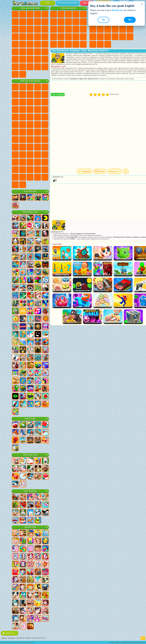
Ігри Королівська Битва (15, 22)
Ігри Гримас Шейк (45, 162)
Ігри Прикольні (130, 29)
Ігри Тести (83, 14)
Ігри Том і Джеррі (15, 132)
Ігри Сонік (45, 110)
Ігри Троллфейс (38, 95)
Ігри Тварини (30, 491)
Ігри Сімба (38, 155)
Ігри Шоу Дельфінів (15, 110)
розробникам (140, 642)
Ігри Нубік (30, 147)
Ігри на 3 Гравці (130, 37)
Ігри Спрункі (38, 170)
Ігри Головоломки (123, 37)
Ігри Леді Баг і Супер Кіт (45, 95)
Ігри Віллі (15, 87)
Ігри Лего (23, 102)
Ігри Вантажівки (23, 29)
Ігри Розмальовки (68, 22)
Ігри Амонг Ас (15, 140)
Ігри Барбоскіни (15, 117)
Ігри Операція (76, 37)
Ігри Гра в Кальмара (30, 140)
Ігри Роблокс (30, 191)
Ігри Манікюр (68, 37)
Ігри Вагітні (83, 29)
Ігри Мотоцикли (45, 22)
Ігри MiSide (30, 177)
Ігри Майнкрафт (23, 22)
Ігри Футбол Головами (30, 59)
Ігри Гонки (38, 29)
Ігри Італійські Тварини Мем (15, 185)
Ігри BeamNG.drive (45, 67)
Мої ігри (100, 171)
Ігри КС (23, 67)
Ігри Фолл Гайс (38, 132)
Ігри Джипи (45, 52)
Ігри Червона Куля (30, 95)
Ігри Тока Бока (23, 155)
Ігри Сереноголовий (45, 132)
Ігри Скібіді (38, 162)
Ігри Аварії (38, 22)
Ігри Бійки (30, 29)
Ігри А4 (38, 140)
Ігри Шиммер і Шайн (38, 125)
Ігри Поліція (23, 37)
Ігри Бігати (23, 52)
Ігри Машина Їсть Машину (15, 44)
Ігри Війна (45, 59)
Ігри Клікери (100, 29)
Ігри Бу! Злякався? (38, 177)
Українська (9, 633)
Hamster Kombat (15, 170)
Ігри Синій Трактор (30, 132)
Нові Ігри (87, 3)
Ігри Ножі (115, 29)
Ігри (48, 3)
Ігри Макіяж (83, 37)
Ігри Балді (45, 140)
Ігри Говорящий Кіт (38, 87)
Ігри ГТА (23, 44)
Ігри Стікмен (15, 29)
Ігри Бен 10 (15, 125)
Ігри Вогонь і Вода (68, 14)
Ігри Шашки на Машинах (23, 74)
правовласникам (128, 642)
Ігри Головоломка (45, 155)
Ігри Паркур (15, 59)
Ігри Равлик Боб (23, 95)
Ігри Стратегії (30, 14)
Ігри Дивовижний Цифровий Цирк (23, 170)
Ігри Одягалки (54, 29)
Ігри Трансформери (30, 170)
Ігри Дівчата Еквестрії (61, 14)
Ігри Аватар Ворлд (30, 155)
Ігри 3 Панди (23, 110)
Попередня (84, 171)
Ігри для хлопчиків (68, 3)
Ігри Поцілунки (68, 29)
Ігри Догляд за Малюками (68, 44)
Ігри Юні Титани (23, 132)
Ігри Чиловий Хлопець (23, 177)
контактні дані (115, 642)
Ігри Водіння (38, 59)
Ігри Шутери (15, 52)
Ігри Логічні (93, 29)
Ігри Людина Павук (38, 117)
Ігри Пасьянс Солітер (108, 29)
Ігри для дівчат (69, 8)
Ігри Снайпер (45, 29)
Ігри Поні (54, 14)
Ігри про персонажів (30, 81)
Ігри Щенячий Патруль (30, 87)
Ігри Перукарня (61, 29)
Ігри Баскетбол (100, 44)
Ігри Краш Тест (38, 67)
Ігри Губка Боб (23, 87)
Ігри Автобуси (45, 44)
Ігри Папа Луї (76, 29)
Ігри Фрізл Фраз (45, 117)
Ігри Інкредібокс (45, 170)
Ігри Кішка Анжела (76, 22)
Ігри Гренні (15, 147)
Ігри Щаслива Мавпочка (45, 125)
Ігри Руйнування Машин (15, 74)
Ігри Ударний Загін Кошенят (23, 117)
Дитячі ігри (30, 527)
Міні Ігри (93, 37)
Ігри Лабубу (23, 185)
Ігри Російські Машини (30, 44)
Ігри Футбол (23, 14)
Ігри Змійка (115, 37)
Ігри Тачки (30, 110)
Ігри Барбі (76, 14)
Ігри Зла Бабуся (15, 102)
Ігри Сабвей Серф (30, 102)
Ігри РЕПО (45, 177)
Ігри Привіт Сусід (38, 147)
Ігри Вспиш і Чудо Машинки (38, 110)
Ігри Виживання (38, 37)
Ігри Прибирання (83, 44)
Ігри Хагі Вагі (23, 147)
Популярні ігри (30, 212)
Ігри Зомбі (45, 14)
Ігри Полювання (38, 52)
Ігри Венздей (15, 162)
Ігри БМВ (30, 67)
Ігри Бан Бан (23, 162)
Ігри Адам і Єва (23, 125)
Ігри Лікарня (61, 37)
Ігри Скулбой (45, 147)
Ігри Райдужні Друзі (15, 155)
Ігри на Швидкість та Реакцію (100, 37)
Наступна (114, 171)
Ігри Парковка (15, 14)
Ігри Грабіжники (45, 37)
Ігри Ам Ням (45, 102)
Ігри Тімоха (15, 177)
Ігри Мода (61, 44)
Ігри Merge (60, 94)
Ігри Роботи (15, 37)
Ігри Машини (30, 22)
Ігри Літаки (23, 59)
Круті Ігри (93, 44)
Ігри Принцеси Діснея (54, 44)
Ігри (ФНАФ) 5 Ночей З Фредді (15, 95)
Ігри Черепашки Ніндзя (30, 125)
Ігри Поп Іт (123, 29)
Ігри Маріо (30, 117)
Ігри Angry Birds (38, 102)
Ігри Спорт (30, 419)
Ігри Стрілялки (30, 52)
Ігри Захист (108, 44)
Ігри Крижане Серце (83, 22)
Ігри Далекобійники (15, 67)
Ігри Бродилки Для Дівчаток (61, 22)
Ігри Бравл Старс (23, 140)
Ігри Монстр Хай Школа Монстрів (54, 22)
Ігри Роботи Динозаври (30, 37)
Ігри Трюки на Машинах (108, 37)
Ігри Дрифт (38, 44)
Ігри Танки (38, 14)
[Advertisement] (92, 344)
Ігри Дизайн (76, 44)
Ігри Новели (54, 37)
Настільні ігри (30, 455)
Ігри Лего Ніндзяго (45, 87)
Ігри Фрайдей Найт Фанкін (30, 162)
